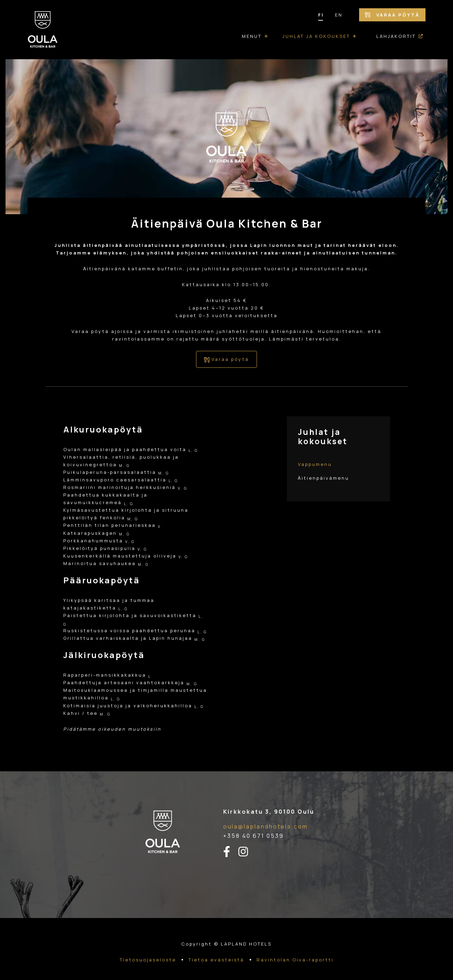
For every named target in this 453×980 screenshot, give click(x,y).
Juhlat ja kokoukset (316, 36)
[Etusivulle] (43, 30)
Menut (252, 36)
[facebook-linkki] (231, 852)
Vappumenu (315, 464)
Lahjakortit (396, 36)
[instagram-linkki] (247, 852)
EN (339, 15)
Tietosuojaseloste (148, 960)
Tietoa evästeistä (216, 960)
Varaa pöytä (392, 15)
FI (321, 15)
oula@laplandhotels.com (266, 826)
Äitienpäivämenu (323, 478)
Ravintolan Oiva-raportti (295, 960)
